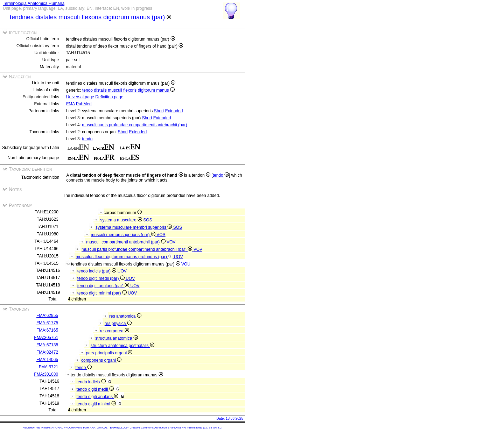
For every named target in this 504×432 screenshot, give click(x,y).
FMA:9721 (48, 367)
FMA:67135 (47, 345)
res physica (118, 324)
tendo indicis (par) (97, 271)
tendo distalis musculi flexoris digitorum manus (128, 90)
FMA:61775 (47, 323)
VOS (161, 235)
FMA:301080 (46, 374)
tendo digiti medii (95, 389)
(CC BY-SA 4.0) (213, 428)
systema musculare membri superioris (134, 227)
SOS (148, 220)
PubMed (84, 104)
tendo (87, 139)
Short (159, 111)
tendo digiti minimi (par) (103, 293)
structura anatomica (117, 338)
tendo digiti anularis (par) (104, 286)
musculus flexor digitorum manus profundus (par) (125, 257)
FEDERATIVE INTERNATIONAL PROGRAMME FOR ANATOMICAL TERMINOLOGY (76, 428)
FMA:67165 (47, 330)
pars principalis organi (109, 353)
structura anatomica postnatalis (122, 346)
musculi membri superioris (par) (124, 235)
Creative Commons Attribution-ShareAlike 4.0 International (166, 428)
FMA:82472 (47, 352)
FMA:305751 (46, 338)
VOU (186, 264)
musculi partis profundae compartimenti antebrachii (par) (134, 125)
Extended (174, 111)
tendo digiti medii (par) (101, 278)
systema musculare (122, 220)
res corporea (114, 331)
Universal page (80, 97)
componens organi (101, 360)
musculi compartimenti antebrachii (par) (126, 242)
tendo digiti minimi (96, 404)
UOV (178, 257)
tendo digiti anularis (98, 397)
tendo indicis (91, 382)
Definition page (109, 97)
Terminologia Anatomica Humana (34, 3)
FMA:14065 (47, 360)
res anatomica (125, 316)
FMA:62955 (47, 316)
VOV (171, 242)
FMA (71, 104)
